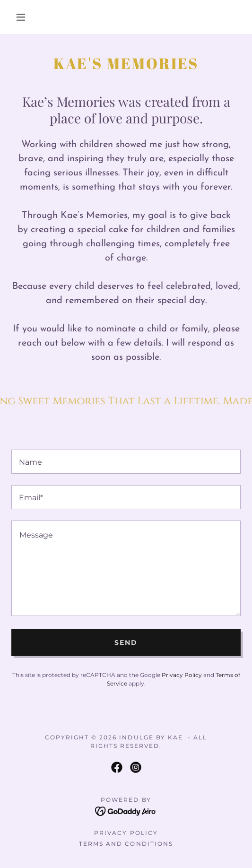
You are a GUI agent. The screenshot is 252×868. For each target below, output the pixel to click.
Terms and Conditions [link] (126, 844)
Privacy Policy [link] (182, 675)
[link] (117, 767)
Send (126, 642)
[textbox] (126, 462)
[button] (23, 17)
